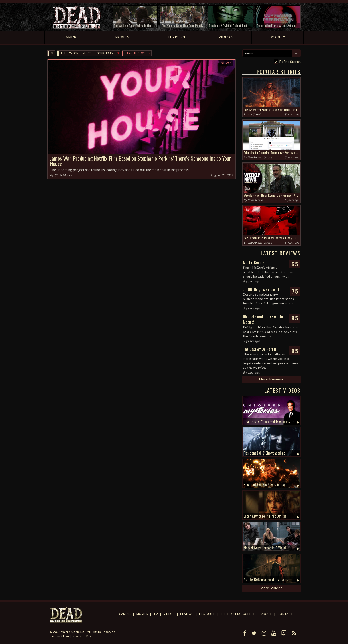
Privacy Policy (81, 636)
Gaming (125, 614)
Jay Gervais (255, 115)
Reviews (187, 614)
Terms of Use (59, 636)
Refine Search (290, 61)
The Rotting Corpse (260, 158)
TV (155, 614)
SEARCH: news (135, 53)
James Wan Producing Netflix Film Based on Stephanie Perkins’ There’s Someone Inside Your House (140, 161)
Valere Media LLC (73, 632)
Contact (285, 614)
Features (207, 614)
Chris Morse (63, 175)
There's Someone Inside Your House (87, 53)
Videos (169, 614)
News (226, 63)
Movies (142, 614)
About (266, 614)
